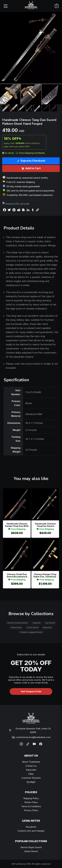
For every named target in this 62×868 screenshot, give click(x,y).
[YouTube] (34, 744)
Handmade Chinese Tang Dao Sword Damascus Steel (45, 525)
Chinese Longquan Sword (31, 632)
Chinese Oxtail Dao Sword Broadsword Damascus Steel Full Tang (17, 575)
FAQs (31, 774)
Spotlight (31, 782)
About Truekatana (31, 762)
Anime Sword (31, 851)
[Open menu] (5, 6)
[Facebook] (41, 744)
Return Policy (31, 802)
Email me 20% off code (17, 204)
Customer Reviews (31, 778)
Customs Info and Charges (31, 831)
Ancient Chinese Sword (17, 623)
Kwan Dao (47, 627)
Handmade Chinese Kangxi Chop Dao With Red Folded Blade (17, 525)
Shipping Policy (31, 798)
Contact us (31, 766)
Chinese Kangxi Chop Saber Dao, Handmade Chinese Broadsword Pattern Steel (45, 575)
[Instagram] (21, 744)
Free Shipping (17, 529)
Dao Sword (50, 623)
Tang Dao (36, 623)
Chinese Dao (16, 627)
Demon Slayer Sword (31, 847)
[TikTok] (28, 744)
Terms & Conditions (31, 806)
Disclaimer (31, 827)
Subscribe (31, 770)
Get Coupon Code (31, 691)
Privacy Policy (31, 810)
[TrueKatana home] (31, 6)
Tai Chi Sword (32, 627)
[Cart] (57, 6)
